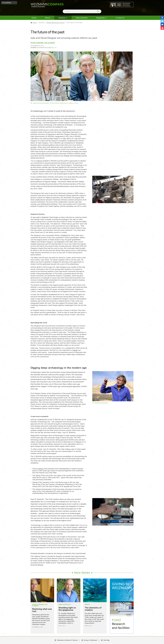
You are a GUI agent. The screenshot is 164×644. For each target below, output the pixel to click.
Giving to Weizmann (91, 640)
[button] (162, 28)
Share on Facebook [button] (162, 18)
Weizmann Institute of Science (67, 640)
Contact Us (120, 18)
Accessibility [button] (7, 3)
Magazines (101, 18)
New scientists (82, 18)
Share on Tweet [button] (162, 21)
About (47, 18)
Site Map (106, 640)
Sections (62, 18)
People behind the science (55, 23)
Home (34, 18)
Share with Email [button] (162, 25)
